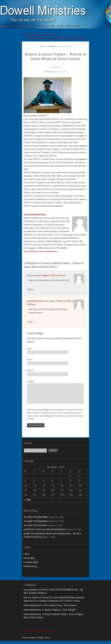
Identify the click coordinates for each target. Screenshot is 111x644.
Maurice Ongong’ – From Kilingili (39, 35)
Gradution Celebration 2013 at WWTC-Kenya (59, 604)
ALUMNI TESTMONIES (35, 529)
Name (30, 348)
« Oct (28, 503)
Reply (31, 289)
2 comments (56, 67)
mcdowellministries (64, 46)
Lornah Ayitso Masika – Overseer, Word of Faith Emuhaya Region (56, 38)
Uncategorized (61, 71)
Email (30, 359)
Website (30, 370)
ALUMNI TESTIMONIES (36, 520)
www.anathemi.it (31, 593)
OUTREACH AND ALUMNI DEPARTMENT (45, 533)
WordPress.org (30, 569)
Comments (31, 565)
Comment (31, 381)
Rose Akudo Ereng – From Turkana (60, 608)
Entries (29, 561)
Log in (27, 557)
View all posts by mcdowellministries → (42, 251)
